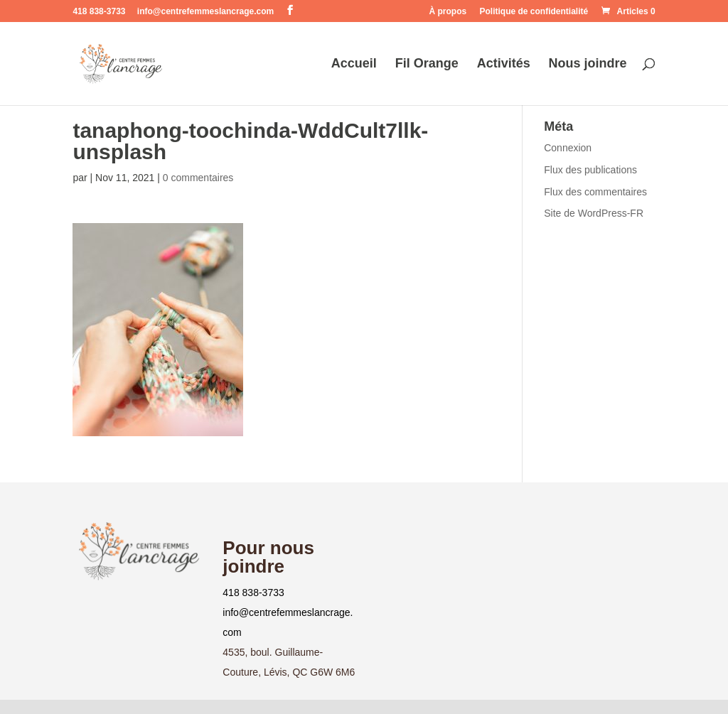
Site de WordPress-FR (594, 213)
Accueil (354, 64)
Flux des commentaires (595, 192)
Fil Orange (427, 64)
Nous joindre (588, 64)
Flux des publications (590, 170)
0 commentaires (198, 178)
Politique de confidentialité (534, 12)
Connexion (568, 148)
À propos (448, 12)
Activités (504, 64)
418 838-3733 (253, 593)
